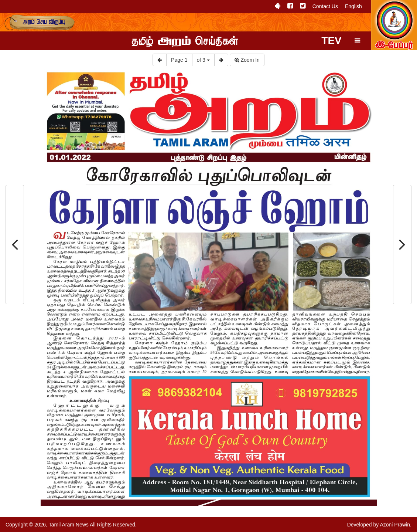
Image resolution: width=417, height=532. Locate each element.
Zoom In (247, 60)
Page (179, 60)
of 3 (203, 60)
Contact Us (325, 6)
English (353, 6)
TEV (331, 40)
